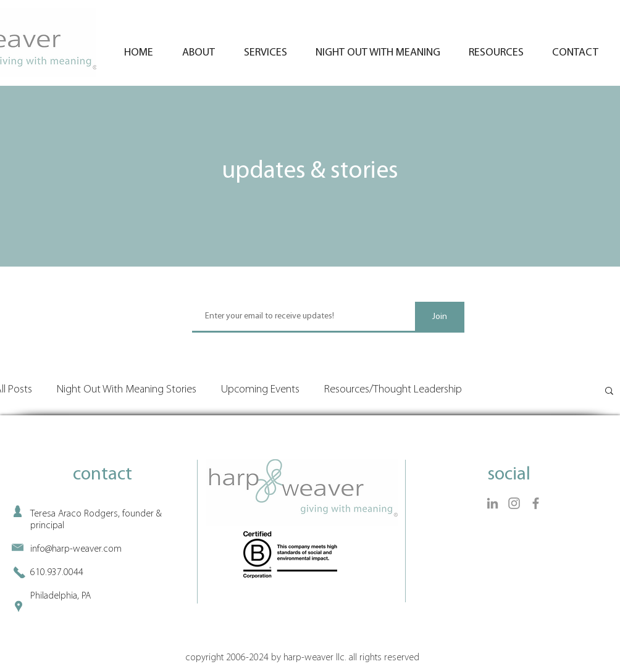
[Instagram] (514, 503)
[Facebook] (536, 503)
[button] (609, 392)
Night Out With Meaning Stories (127, 390)
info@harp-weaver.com (76, 549)
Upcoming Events (260, 390)
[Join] (440, 317)
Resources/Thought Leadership (393, 390)
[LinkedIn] (492, 503)
